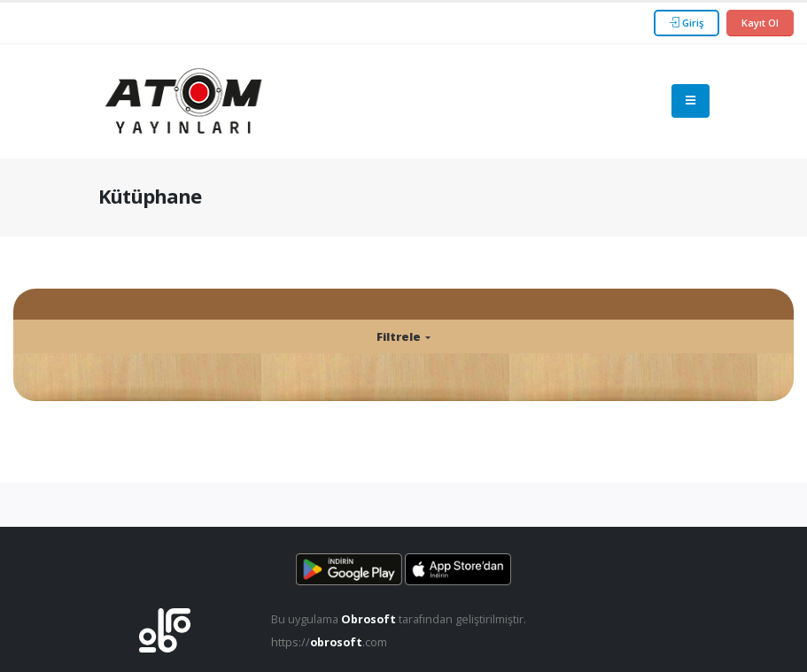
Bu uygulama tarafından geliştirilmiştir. (399, 619)
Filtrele (400, 336)
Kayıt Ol (760, 23)
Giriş (687, 23)
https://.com (329, 642)
